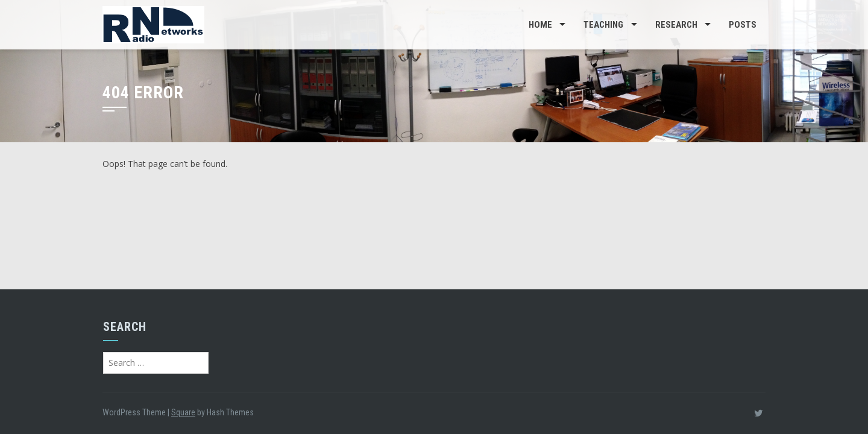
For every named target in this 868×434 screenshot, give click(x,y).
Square (183, 412)
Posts (743, 25)
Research (676, 25)
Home (540, 25)
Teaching (603, 25)
